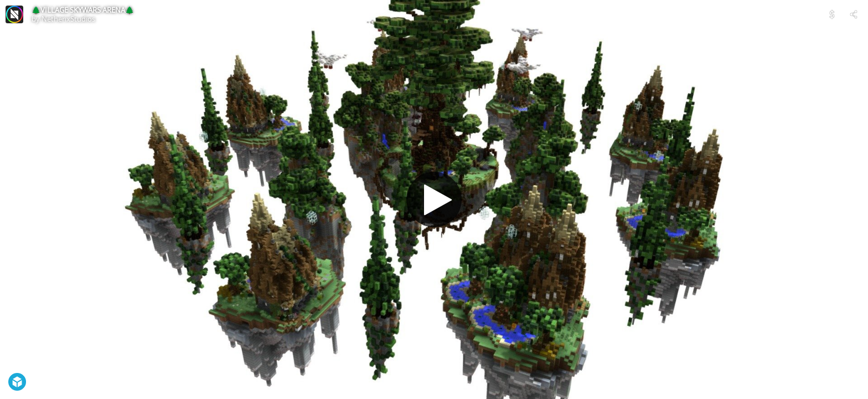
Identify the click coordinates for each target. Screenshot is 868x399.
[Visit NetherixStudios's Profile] (14, 14)
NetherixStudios (68, 19)
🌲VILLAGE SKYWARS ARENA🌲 (83, 10)
